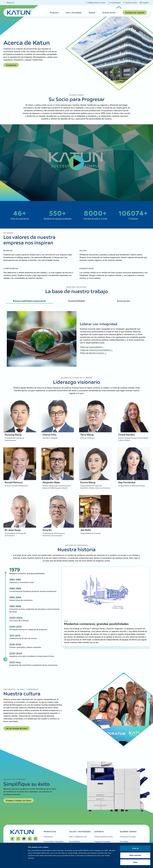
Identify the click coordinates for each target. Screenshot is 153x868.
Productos (55, 12)
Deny (135, 854)
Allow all (135, 840)
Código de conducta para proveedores (96, 350)
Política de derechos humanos (93, 353)
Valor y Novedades (75, 12)
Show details (112, 864)
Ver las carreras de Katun (17, 728)
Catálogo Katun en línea (95, 3)
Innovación (124, 301)
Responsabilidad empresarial (29, 301)
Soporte (93, 12)
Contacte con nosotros (135, 12)
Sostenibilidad (76, 301)
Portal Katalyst (114, 3)
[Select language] (145, 3)
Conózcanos (11, 65)
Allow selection (135, 847)
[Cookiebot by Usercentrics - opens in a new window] (14, 864)
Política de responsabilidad (92, 347)
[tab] (35, 571)
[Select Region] (130, 3)
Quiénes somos (110, 12)
